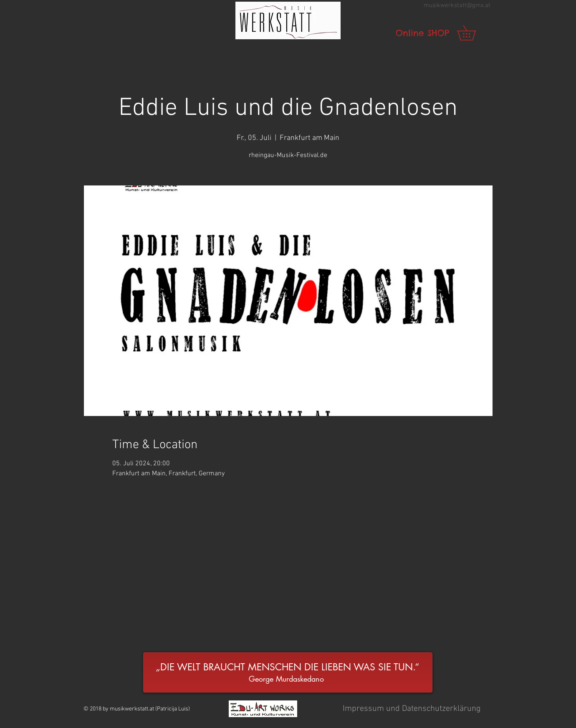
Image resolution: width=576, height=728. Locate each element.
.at (487, 5)
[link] (474, 33)
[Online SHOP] (422, 33)
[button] (288, 20)
